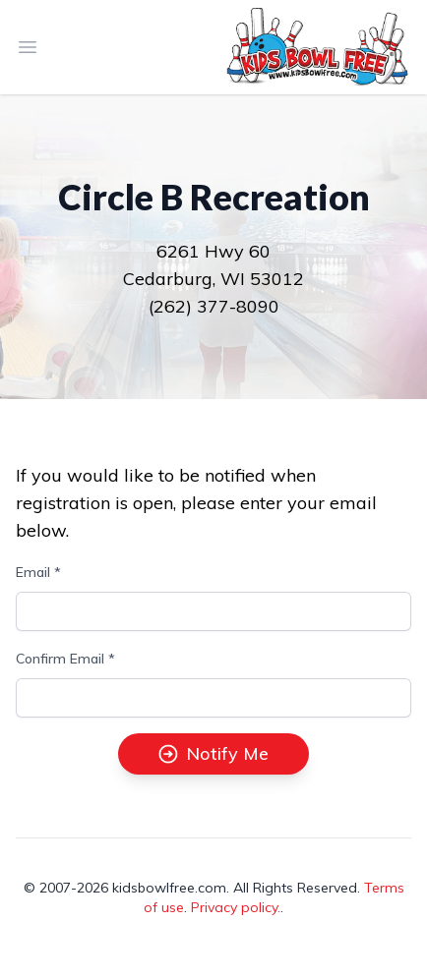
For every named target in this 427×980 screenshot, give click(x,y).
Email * (38, 572)
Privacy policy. (236, 907)
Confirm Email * (65, 659)
